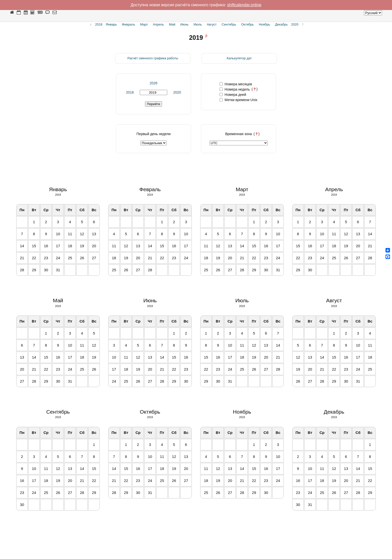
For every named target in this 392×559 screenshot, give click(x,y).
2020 (177, 92)
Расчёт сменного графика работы (153, 58)
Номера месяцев (236, 84)
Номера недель (235, 89)
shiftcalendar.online (244, 5)
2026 (153, 83)
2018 (130, 92)
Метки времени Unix (238, 100)
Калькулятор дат (239, 58)
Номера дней (233, 95)
